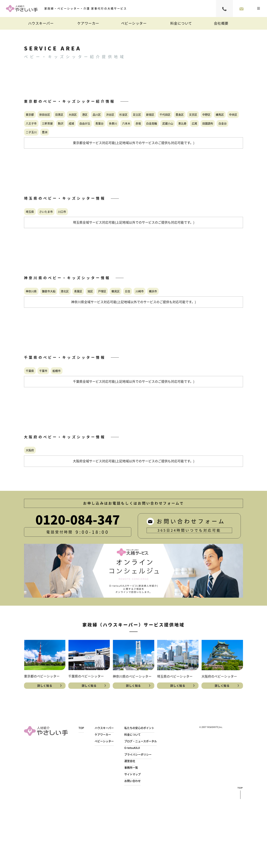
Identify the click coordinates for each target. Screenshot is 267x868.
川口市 (86, 244)
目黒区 (83, 116)
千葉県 (35, 428)
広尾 (55, 159)
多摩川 (119, 145)
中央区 (170, 130)
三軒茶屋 (220, 130)
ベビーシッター (134, 23)
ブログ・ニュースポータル (148, 810)
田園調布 (77, 159)
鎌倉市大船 (64, 329)
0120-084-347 (224, 9)
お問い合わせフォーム (241, 9)
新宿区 (35, 130)
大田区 (105, 116)
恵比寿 (35, 159)
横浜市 (35, 343)
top (240, 862)
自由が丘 (73, 145)
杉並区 (188, 116)
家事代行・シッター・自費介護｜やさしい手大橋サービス (22, 9)
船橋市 (79, 428)
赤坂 (161, 145)
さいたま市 (61, 244)
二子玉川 (124, 159)
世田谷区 (59, 116)
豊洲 (146, 159)
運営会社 (135, 830)
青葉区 (112, 329)
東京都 (35, 116)
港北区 (90, 329)
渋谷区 (167, 116)
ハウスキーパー (41, 23)
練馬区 (148, 130)
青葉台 (97, 145)
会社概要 (221, 23)
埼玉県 (35, 244)
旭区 (132, 329)
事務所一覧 (137, 836)
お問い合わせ (138, 850)
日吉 (194, 329)
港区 (124, 116)
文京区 (105, 130)
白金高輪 (183, 145)
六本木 (141, 145)
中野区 (126, 130)
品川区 (145, 116)
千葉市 (57, 428)
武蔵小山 (208, 145)
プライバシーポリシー (145, 823)
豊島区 (83, 130)
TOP (82, 797)
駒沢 (33, 145)
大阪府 (35, 513)
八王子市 (194, 130)
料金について (181, 23)
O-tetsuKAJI (138, 817)
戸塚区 (152, 329)
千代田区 (59, 130)
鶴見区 (174, 329)
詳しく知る (45, 753)
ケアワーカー (88, 23)
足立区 (210, 116)
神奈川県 (37, 329)
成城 (51, 145)
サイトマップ (138, 843)
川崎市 (214, 329)
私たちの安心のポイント (146, 797)
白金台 (101, 159)
